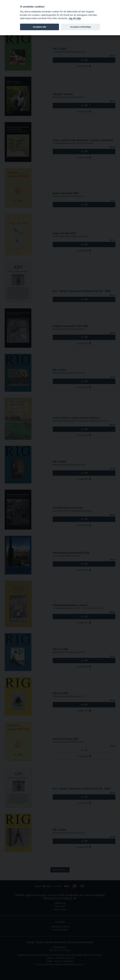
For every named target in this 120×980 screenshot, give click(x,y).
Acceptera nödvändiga (80, 27)
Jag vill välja (75, 18)
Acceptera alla (39, 27)
